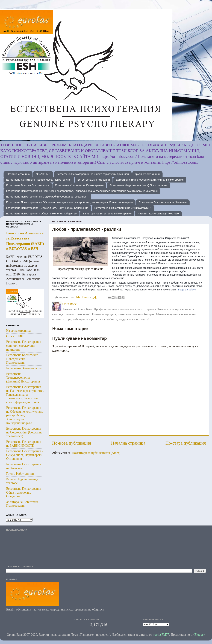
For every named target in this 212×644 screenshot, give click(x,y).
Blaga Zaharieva (187, 290)
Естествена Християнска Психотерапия (79, 185)
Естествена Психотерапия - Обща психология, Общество (41, 213)
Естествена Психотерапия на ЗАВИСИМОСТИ (123, 208)
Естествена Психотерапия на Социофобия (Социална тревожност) (47, 197)
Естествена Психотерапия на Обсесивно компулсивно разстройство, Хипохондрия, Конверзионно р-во (69, 202)
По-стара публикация (186, 443)
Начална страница (18, 174)
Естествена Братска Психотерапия (28, 185)
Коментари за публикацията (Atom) (96, 453)
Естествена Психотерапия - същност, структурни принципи (93, 174)
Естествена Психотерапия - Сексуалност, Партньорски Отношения (47, 208)
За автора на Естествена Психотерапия (107, 213)
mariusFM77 (161, 635)
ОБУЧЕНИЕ (43, 174)
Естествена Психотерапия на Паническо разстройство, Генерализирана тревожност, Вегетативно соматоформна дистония (82, 191)
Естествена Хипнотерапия (94, 180)
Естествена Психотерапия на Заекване (163, 202)
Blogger (199, 635)
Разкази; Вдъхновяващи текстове (158, 213)
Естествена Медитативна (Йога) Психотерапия (138, 185)
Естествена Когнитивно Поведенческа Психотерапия (39, 180)
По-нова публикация (72, 443)
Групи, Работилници (147, 174)
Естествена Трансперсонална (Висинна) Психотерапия (150, 180)
